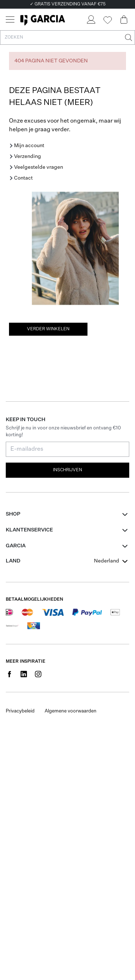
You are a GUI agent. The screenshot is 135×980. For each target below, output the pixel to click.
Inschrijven (67, 470)
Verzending (28, 156)
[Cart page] (124, 19)
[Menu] (10, 19)
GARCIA (16, 546)
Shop (13, 514)
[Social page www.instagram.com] (38, 674)
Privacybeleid (20, 711)
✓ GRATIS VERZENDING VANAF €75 (68, 4)
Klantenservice (29, 530)
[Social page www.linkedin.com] (24, 674)
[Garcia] (43, 19)
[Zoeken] (128, 37)
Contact (23, 178)
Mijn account (29, 146)
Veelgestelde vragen (39, 167)
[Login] (91, 19)
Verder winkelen (48, 329)
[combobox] (112, 561)
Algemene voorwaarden (71, 711)
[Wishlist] (107, 20)
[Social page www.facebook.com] (9, 674)
